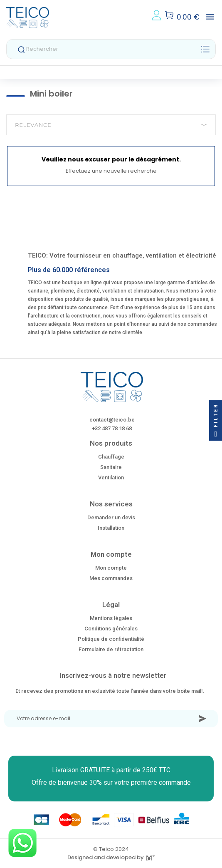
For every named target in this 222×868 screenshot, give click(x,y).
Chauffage (111, 457)
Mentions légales (111, 618)
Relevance (111, 125)
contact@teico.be (112, 420)
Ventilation (111, 477)
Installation (111, 528)
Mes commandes (111, 578)
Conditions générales (111, 629)
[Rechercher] (111, 49)
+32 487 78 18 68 (112, 428)
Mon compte (111, 568)
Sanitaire (111, 467)
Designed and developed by (111, 857)
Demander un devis (111, 517)
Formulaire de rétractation (111, 649)
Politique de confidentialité (111, 639)
